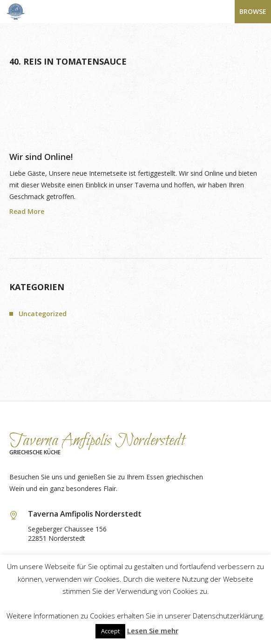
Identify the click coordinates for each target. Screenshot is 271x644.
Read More (27, 212)
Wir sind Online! (41, 157)
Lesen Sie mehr (153, 631)
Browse (253, 11)
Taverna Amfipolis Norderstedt (97, 441)
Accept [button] (110, 631)
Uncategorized (43, 314)
